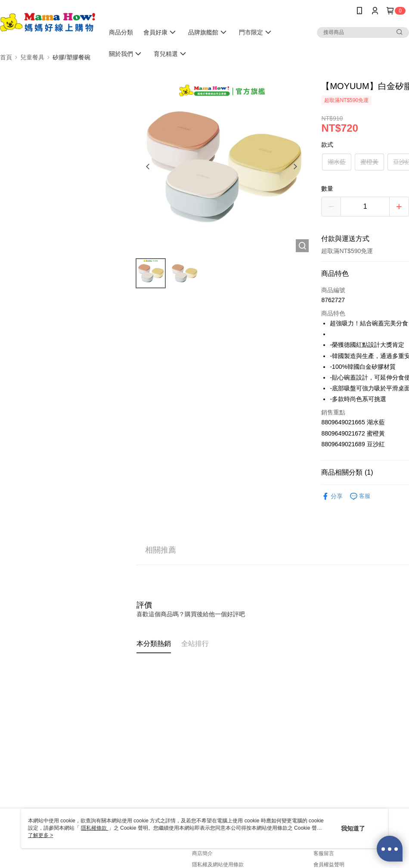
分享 (332, 496)
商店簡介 (202, 853)
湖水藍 (337, 162)
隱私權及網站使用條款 (218, 865)
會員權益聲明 (329, 865)
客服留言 (324, 853)
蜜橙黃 (369, 162)
